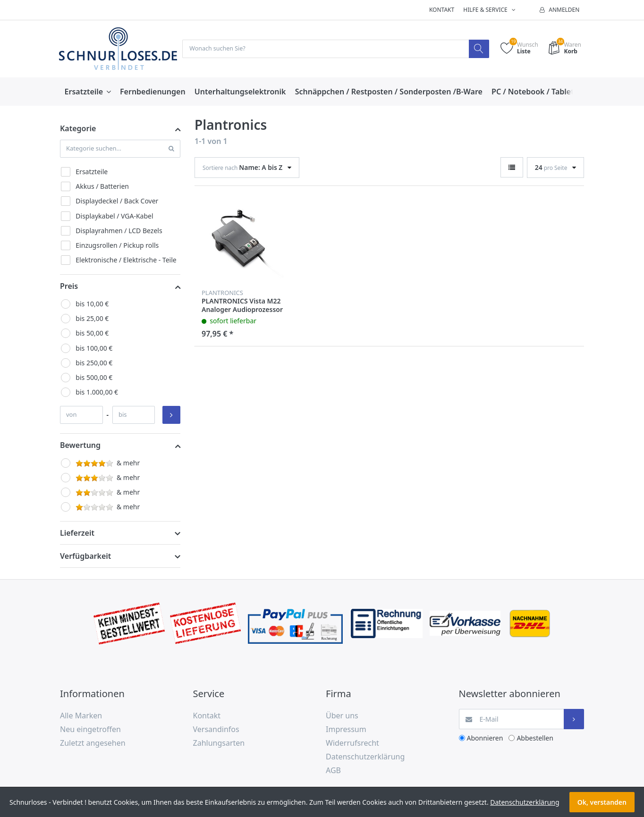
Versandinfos (216, 730)
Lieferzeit (77, 534)
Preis (69, 286)
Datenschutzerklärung (365, 757)
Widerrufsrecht (352, 743)
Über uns (342, 716)
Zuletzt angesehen (93, 743)
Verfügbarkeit (85, 557)
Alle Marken (81, 716)
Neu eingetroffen (90, 730)
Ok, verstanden (602, 802)
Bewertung (80, 446)
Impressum (346, 730)
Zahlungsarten (219, 743)
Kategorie (78, 129)
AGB (333, 771)
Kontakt (442, 10)
